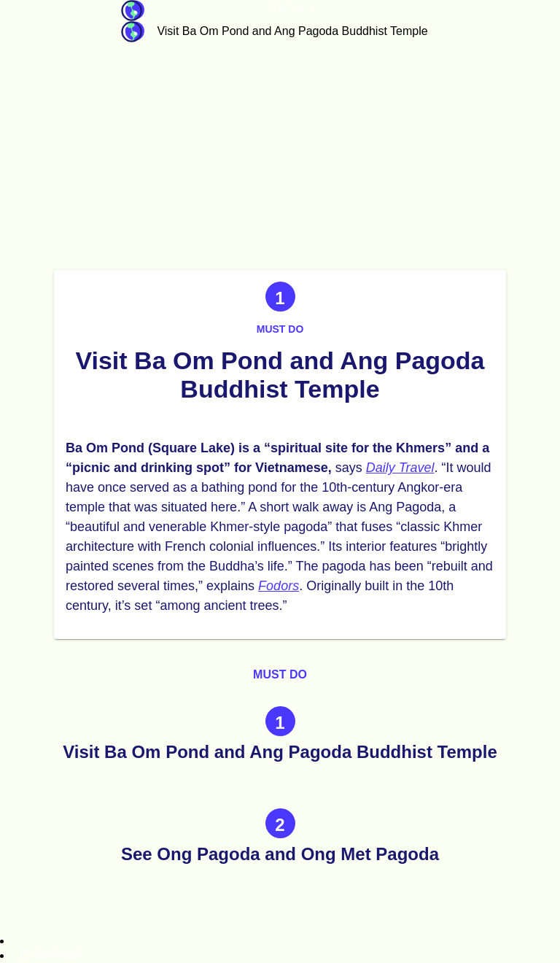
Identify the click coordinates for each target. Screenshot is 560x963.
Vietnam (292, 6)
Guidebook (133, 11)
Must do (280, 329)
